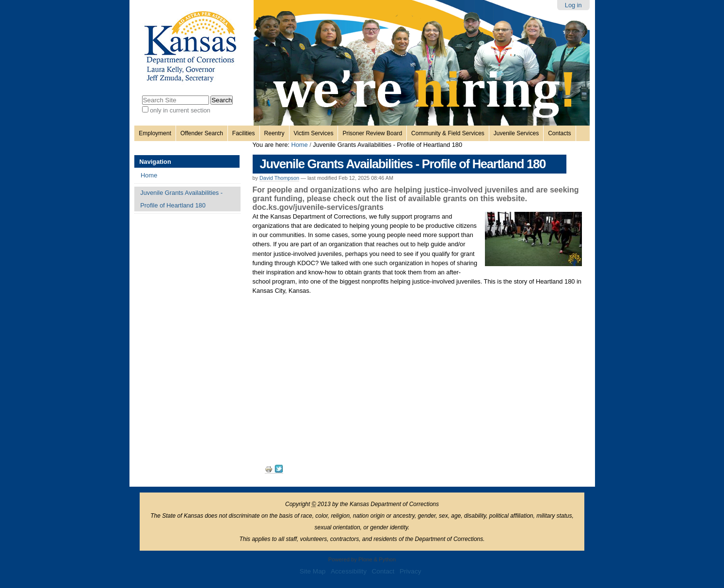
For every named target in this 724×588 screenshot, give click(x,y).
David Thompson (279, 178)
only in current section (180, 110)
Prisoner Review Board (372, 133)
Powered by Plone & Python (362, 559)
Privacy (410, 571)
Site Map (313, 571)
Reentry (274, 133)
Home (299, 145)
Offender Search (202, 133)
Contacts (559, 133)
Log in (573, 5)
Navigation (155, 162)
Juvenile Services (516, 133)
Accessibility (349, 571)
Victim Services (314, 133)
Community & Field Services (448, 133)
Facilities (244, 133)
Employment (155, 133)
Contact (383, 571)
